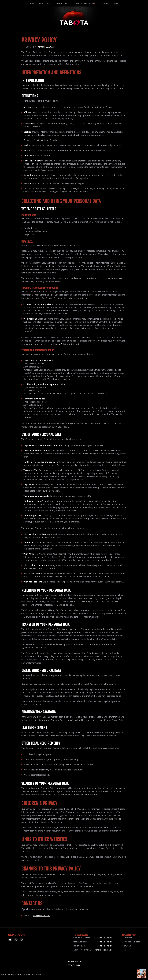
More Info (98, 938)
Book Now (108, 950)
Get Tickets (108, 938)
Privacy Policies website (65, 344)
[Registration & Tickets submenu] (95, 3)
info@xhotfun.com (41, 916)
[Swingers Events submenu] (70, 3)
